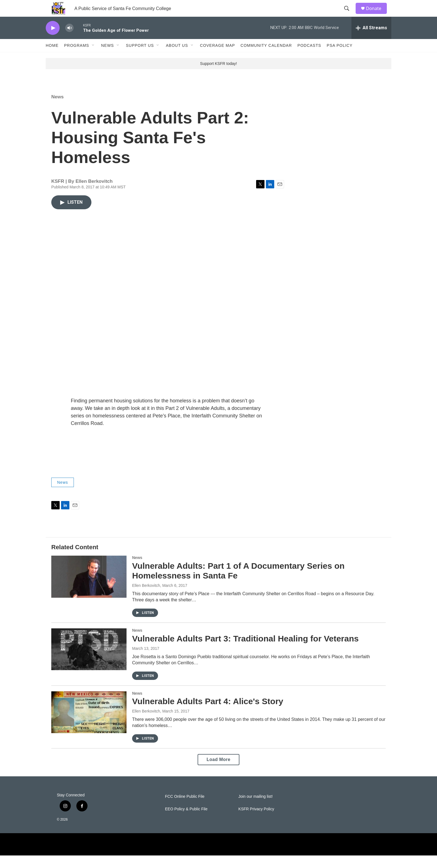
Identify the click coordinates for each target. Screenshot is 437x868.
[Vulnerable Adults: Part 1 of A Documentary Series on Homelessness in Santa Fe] (89, 589)
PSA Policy (339, 58)
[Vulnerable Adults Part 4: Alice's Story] (89, 725)
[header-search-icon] (349, 15)
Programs (77, 58)
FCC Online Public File (185, 809)
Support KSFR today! (219, 76)
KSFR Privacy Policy (256, 822)
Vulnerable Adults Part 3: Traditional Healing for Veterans (245, 651)
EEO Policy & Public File (186, 822)
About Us (177, 58)
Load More (218, 772)
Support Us (140, 58)
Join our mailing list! (255, 809)
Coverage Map (218, 58)
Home (52, 58)
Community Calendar (266, 58)
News (108, 58)
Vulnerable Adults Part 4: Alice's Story (208, 714)
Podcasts (309, 58)
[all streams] (371, 40)
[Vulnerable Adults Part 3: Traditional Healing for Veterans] (89, 662)
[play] (53, 41)
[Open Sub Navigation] (93, 58)
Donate (377, 15)
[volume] (69, 41)
